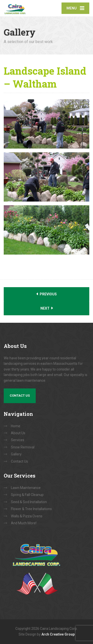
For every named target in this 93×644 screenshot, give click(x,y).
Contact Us (20, 396)
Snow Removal (23, 447)
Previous (47, 294)
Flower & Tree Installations (31, 509)
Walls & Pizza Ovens (27, 516)
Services (18, 440)
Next (47, 308)
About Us (18, 433)
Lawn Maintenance (26, 488)
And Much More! (24, 523)
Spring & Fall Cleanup (27, 495)
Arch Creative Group (58, 634)
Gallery (16, 454)
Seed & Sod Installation (29, 502)
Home (16, 426)
